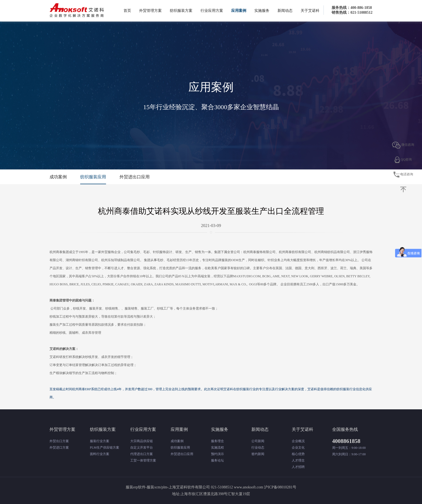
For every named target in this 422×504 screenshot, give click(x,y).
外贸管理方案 (150, 11)
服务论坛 (217, 460)
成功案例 (58, 177)
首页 (127, 11)
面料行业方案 (100, 454)
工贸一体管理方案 (143, 460)
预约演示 (217, 454)
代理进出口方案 (142, 454)
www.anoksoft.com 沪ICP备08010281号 (265, 487)
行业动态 (258, 448)
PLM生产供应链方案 (105, 448)
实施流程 (217, 448)
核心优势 (298, 454)
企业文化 (298, 448)
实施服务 (262, 11)
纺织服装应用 (93, 177)
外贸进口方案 (59, 448)
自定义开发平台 (142, 448)
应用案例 (239, 11)
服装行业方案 (100, 441)
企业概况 (298, 441)
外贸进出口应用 (135, 177)
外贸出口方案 (59, 441)
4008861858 (346, 441)
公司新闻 (258, 441)
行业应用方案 (212, 11)
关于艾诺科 (310, 11)
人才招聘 (298, 467)
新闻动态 (285, 11)
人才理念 (298, 460)
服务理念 (217, 441)
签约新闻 (258, 454)
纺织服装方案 (181, 11)
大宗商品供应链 (142, 441)
